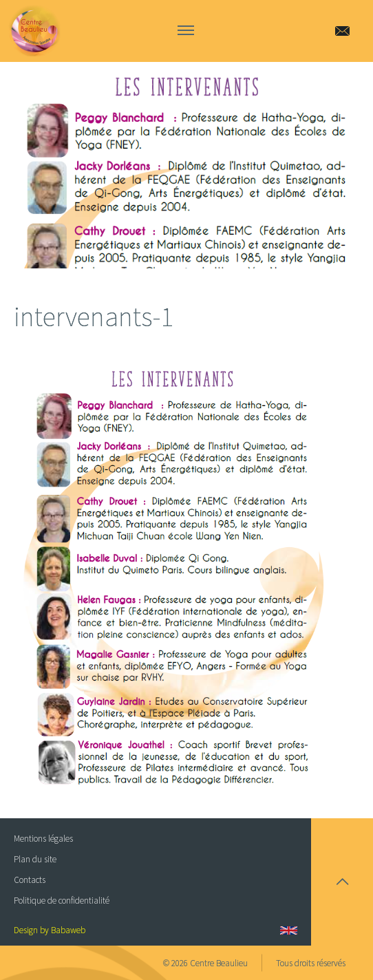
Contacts (30, 880)
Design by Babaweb (50, 930)
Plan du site (35, 859)
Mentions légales (43, 839)
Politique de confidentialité (62, 901)
